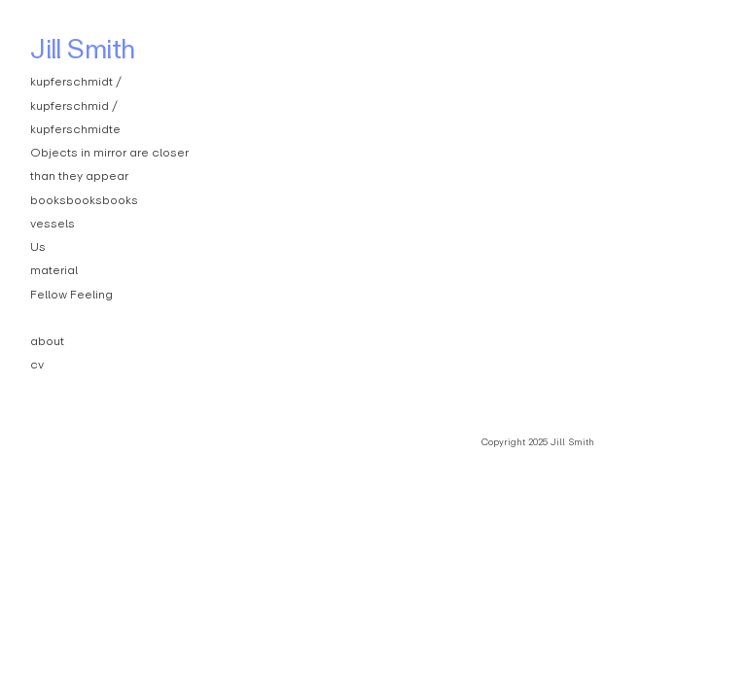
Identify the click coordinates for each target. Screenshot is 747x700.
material (54, 270)
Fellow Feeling (71, 294)
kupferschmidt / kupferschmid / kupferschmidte (76, 105)
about (47, 341)
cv (37, 364)
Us (38, 246)
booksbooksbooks (84, 200)
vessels (53, 223)
